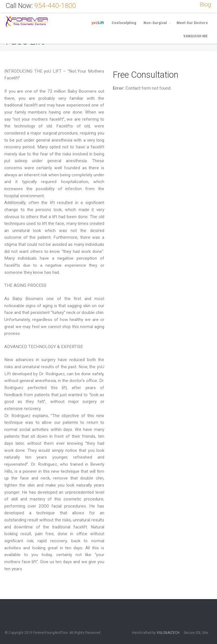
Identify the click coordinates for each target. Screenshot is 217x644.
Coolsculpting (124, 23)
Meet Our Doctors (192, 23)
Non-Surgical (155, 23)
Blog (206, 5)
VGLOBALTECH (168, 633)
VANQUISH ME (196, 36)
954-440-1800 (55, 6)
